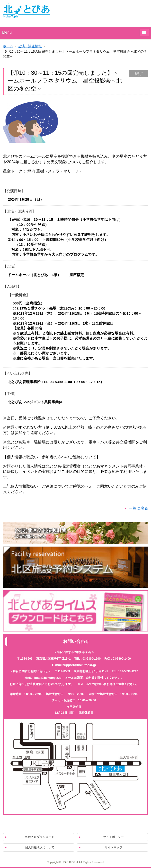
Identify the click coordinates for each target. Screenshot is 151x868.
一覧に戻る (138, 508)
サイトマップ (114, 847)
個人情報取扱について (40, 847)
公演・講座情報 (30, 46)
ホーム (8, 46)
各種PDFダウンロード (40, 837)
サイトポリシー (114, 837)
